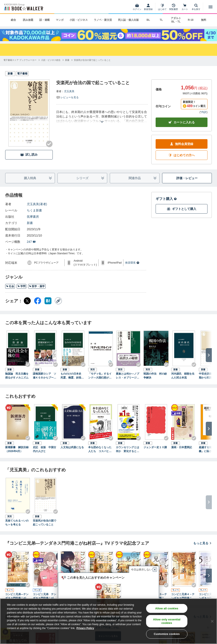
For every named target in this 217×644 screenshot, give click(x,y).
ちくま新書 (34, 210)
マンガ (60, 20)
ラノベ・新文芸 (103, 20)
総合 (13, 20)
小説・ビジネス (79, 20)
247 (31, 242)
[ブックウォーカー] (23, 7)
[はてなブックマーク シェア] (48, 301)
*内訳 (203, 112)
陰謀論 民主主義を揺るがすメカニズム (17, 376)
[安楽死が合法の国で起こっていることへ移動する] (92, 60)
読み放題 (28, 20)
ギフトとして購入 (182, 209)
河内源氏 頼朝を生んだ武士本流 (183, 376)
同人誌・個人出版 (128, 20)
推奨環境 (132, 263)
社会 (10, 286)
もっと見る (203, 543)
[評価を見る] (67, 97)
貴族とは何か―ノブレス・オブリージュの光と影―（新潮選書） (128, 376)
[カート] (185, 7)
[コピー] (58, 301)
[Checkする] (49, 144)
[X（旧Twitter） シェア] (27, 301)
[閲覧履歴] (174, 7)
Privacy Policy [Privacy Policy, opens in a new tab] (85, 628)
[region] (108, 621)
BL (148, 20)
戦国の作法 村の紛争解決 (155, 376)
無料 (204, 20)
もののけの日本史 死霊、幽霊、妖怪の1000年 (73, 376)
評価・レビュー (187, 178)
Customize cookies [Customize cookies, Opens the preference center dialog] (167, 634)
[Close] (212, 621)
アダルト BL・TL (176, 20)
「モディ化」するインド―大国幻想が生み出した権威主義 (100, 376)
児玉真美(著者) (37, 204)
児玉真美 (69, 91)
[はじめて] (162, 7)
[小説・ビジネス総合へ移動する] (51, 60)
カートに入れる (182, 122)
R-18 (191, 20)
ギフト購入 (166, 199)
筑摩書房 (33, 217)
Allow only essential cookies (167, 621)
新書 (30, 223)
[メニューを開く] (211, 7)
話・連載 (45, 20)
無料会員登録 (182, 144)
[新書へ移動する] (67, 60)
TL (161, 20)
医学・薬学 (37, 286)
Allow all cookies (167, 608)
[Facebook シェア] (38, 301)
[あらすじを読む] (102, 117)
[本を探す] (196, 7)
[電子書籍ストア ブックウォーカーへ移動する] (20, 60)
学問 (22, 286)
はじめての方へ (182, 155)
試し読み (29, 155)
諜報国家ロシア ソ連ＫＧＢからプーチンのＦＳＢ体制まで (45, 376)
